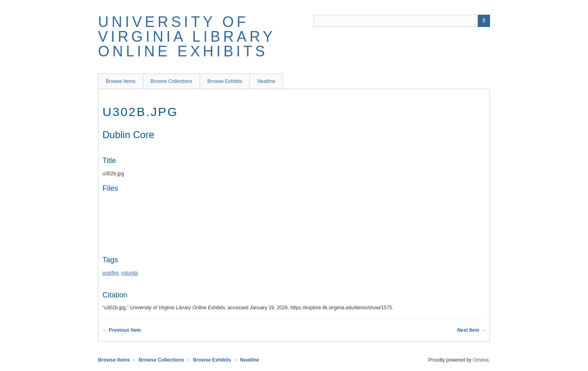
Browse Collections (171, 81)
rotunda (130, 273)
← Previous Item (122, 330)
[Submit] (484, 21)
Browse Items (121, 81)
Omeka (481, 360)
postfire (110, 273)
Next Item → (471, 330)
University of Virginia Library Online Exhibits (187, 37)
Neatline (266, 81)
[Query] (402, 21)
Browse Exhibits (225, 81)
